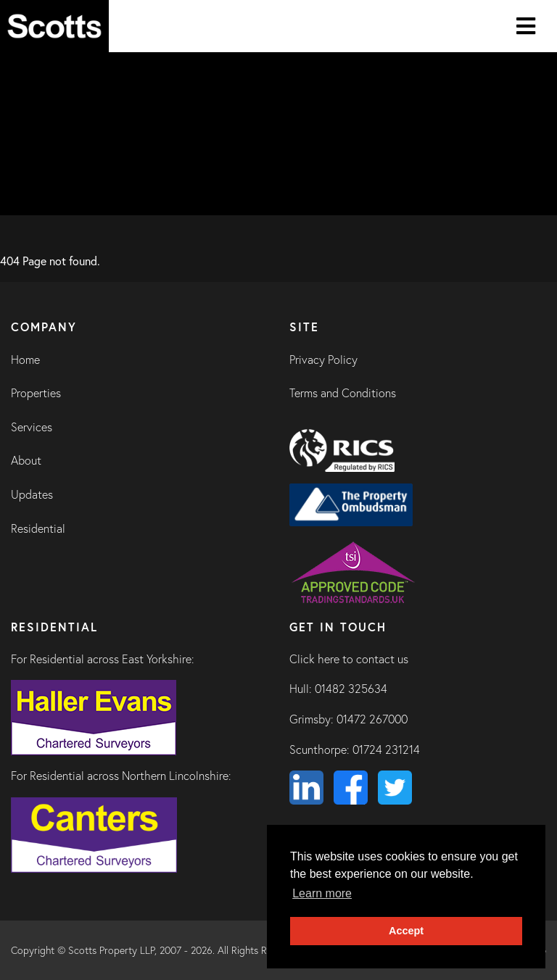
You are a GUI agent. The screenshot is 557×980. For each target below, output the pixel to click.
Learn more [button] (322, 893)
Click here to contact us (349, 659)
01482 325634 (351, 689)
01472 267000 (372, 719)
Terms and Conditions (343, 393)
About (26, 460)
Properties (36, 393)
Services (32, 427)
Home (25, 360)
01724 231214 (386, 749)
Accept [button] (406, 931)
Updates (32, 494)
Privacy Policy (323, 360)
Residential (38, 528)
